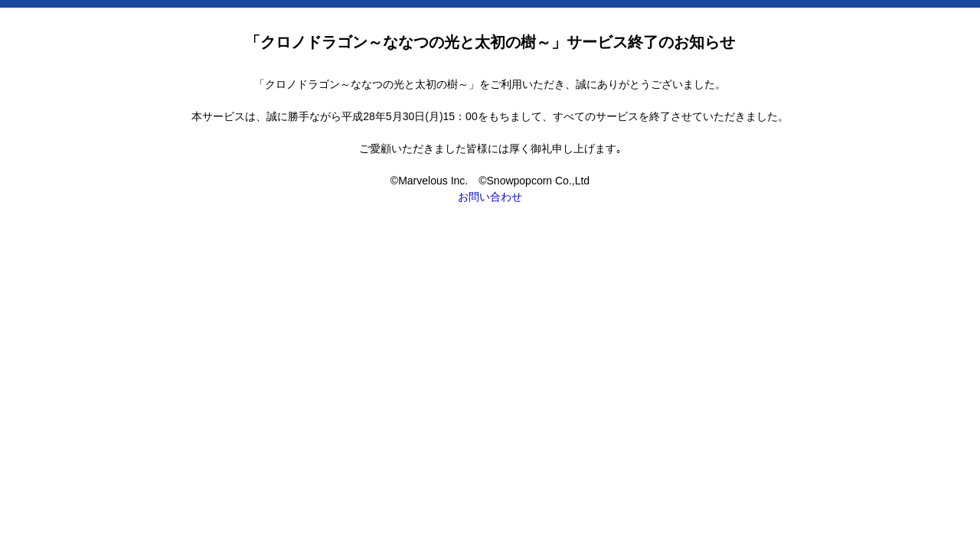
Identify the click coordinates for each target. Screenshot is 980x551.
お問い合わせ (490, 197)
